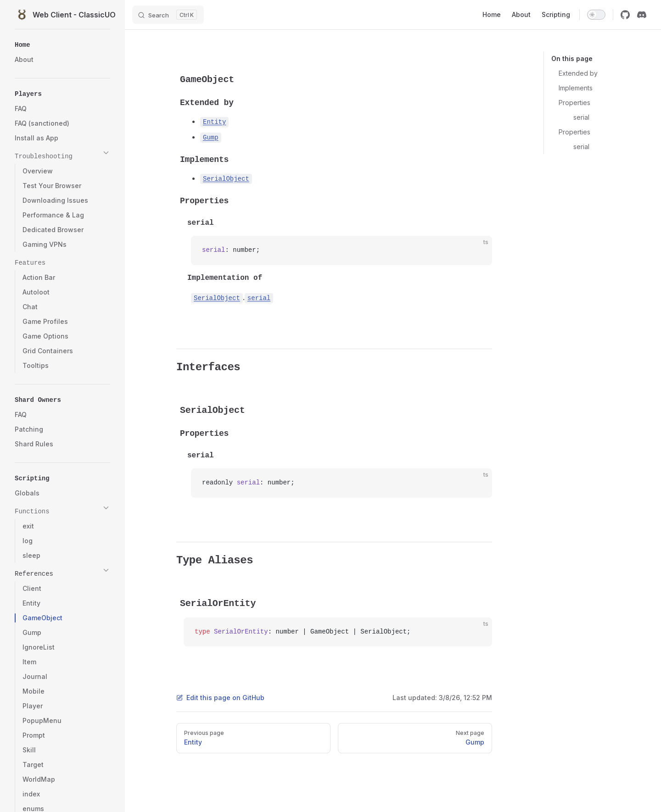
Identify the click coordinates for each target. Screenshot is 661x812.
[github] (625, 15)
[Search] (168, 15)
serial (581, 117)
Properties (574, 103)
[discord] (642, 15)
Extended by (578, 73)
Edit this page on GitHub (220, 698)
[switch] (596, 15)
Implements (576, 88)
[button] (62, 43)
